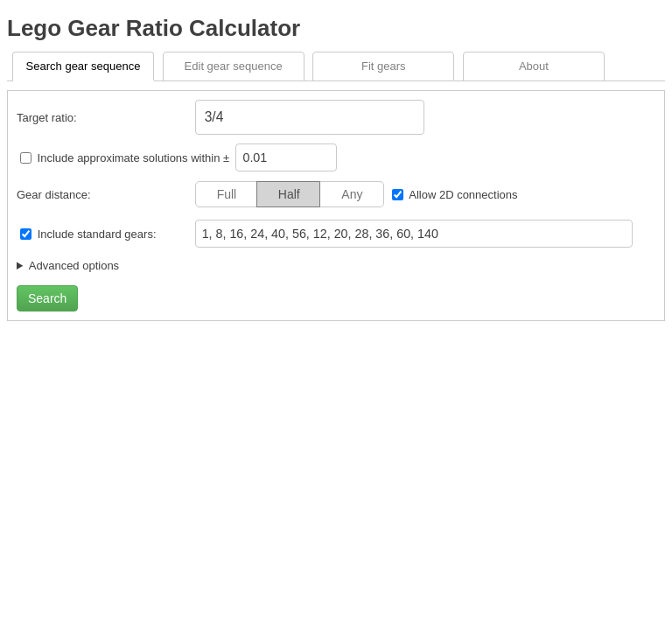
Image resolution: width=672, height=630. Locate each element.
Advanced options (74, 266)
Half (289, 194)
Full (227, 194)
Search (47, 298)
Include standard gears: (97, 234)
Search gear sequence (84, 66)
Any (352, 194)
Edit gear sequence (234, 66)
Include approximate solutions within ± (126, 158)
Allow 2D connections (463, 195)
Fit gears (384, 66)
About (534, 66)
